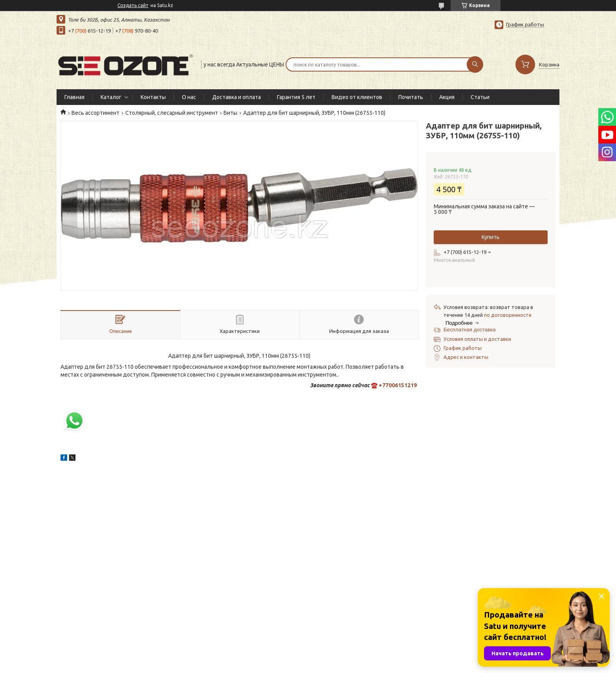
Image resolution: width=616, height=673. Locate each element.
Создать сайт (133, 5)
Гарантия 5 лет (296, 97)
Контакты (153, 97)
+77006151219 (398, 385)
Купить (491, 237)
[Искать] (475, 64)
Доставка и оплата (236, 97)
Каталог (111, 97)
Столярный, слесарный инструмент (172, 113)
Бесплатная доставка (470, 330)
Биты (230, 113)
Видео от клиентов (357, 97)
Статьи (480, 97)
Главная (74, 97)
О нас (189, 97)
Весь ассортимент (95, 113)
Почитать (411, 97)
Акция (447, 97)
